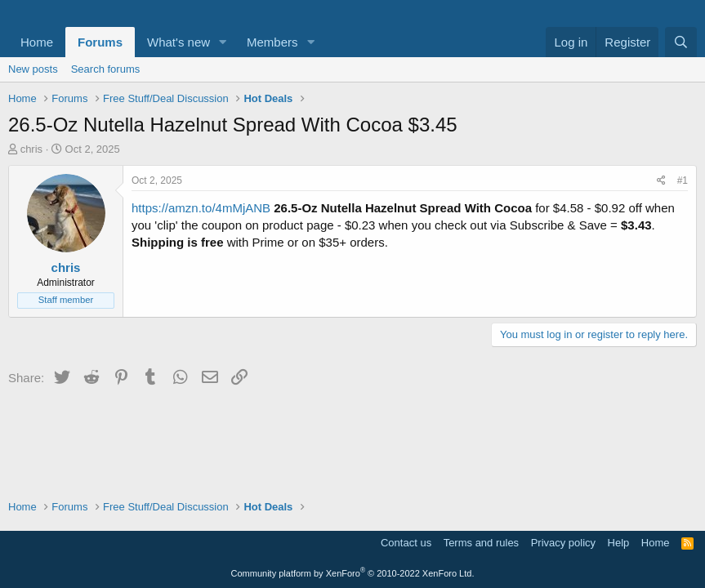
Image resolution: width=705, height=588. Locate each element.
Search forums (106, 69)
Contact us (406, 543)
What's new (178, 42)
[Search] (681, 42)
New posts (33, 69)
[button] (223, 42)
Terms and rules (481, 543)
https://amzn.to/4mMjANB (201, 208)
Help (619, 543)
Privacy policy (563, 543)
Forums (100, 42)
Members (272, 42)
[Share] (661, 181)
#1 (683, 180)
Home (37, 42)
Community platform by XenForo (353, 573)
